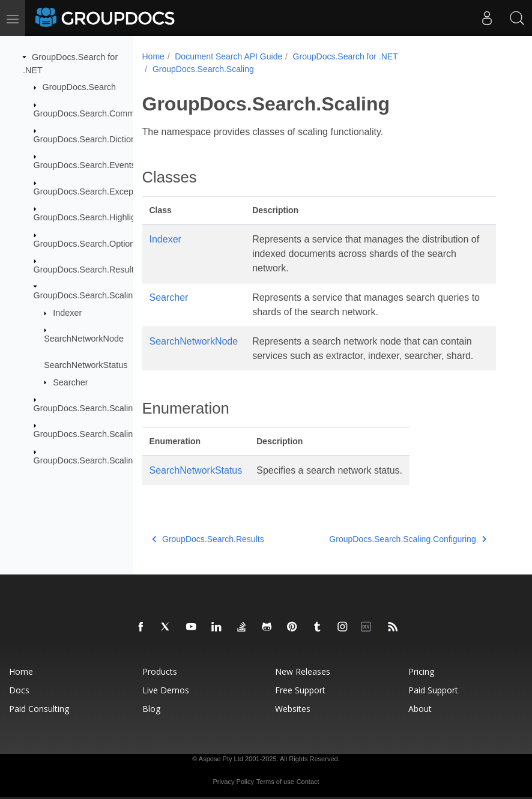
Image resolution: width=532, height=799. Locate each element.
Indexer (67, 313)
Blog (151, 709)
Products (160, 671)
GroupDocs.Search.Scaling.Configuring (109, 408)
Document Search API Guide (228, 56)
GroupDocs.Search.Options (86, 243)
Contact (308, 782)
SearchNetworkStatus (86, 365)
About (420, 709)
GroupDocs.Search (79, 87)
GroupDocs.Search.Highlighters (94, 217)
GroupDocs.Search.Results (86, 270)
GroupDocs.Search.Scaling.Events (100, 434)
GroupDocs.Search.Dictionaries (94, 139)
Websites (293, 709)
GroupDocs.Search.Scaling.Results (101, 460)
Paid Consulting (39, 709)
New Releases (303, 671)
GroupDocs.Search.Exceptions (93, 191)
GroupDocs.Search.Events (85, 165)
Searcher (70, 382)
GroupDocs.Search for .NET (346, 56)
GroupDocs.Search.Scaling (86, 295)
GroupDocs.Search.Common (89, 113)
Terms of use (275, 782)
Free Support (300, 690)
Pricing (421, 671)
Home (153, 56)
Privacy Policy (233, 782)
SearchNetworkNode (84, 339)
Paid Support (433, 690)
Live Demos (166, 690)
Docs (19, 690)
